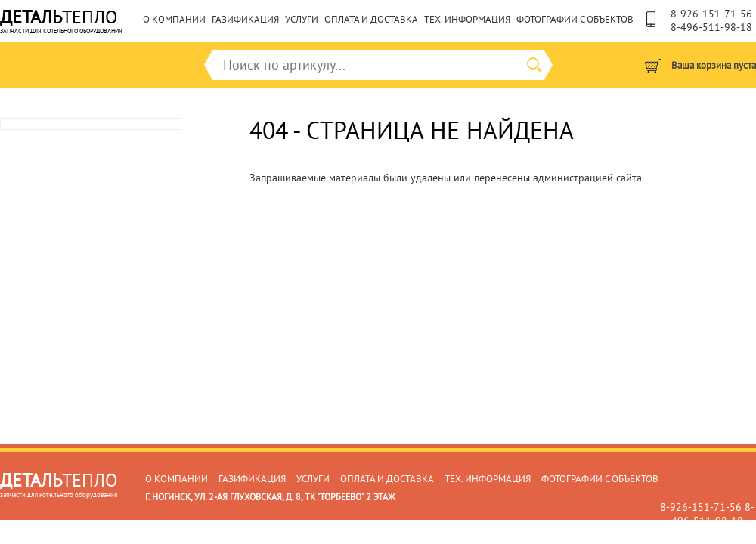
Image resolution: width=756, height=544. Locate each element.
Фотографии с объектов (575, 20)
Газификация (245, 20)
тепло (61, 19)
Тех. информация (467, 20)
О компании (174, 20)
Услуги (302, 20)
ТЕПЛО (59, 482)
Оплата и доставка (371, 20)
